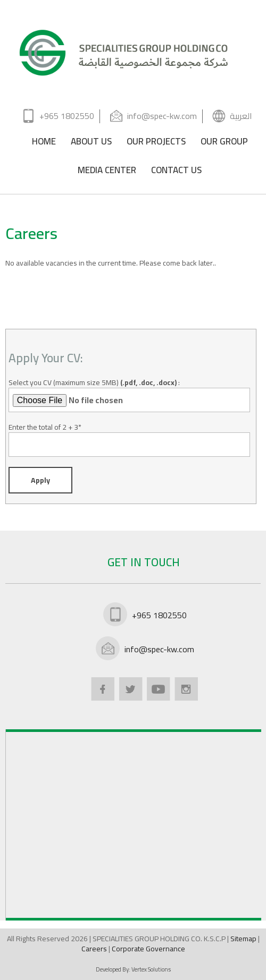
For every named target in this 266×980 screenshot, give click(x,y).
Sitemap (244, 939)
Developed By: (133, 970)
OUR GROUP (224, 143)
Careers (95, 949)
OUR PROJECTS (156, 143)
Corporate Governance (148, 949)
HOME (44, 143)
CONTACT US (176, 172)
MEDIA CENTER (107, 172)
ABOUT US (91, 143)
